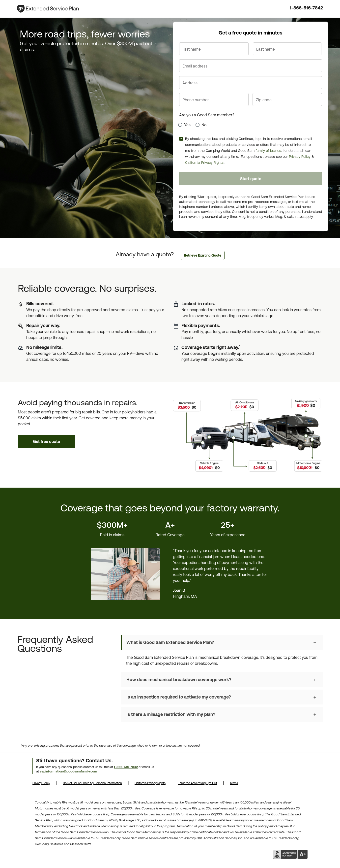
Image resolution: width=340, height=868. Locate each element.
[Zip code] (287, 100)
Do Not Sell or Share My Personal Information (92, 783)
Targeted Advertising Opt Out (198, 783)
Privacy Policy (300, 157)
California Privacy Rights (205, 163)
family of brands (268, 151)
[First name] (214, 49)
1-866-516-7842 (306, 8)
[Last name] (287, 49)
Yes (187, 125)
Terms (234, 783)
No (204, 125)
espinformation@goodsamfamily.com (68, 771)
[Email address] (251, 66)
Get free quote (46, 441)
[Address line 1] (251, 83)
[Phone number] (214, 100)
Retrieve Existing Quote (203, 255)
